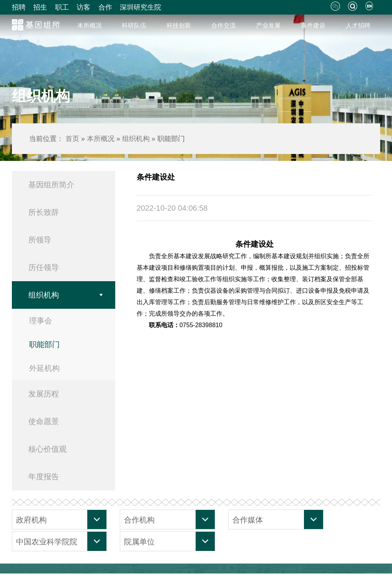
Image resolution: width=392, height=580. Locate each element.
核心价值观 (47, 449)
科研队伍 (134, 25)
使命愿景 (44, 421)
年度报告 (44, 477)
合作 (105, 7)
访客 (83, 7)
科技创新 (179, 25)
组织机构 (136, 139)
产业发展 (268, 25)
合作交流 (224, 25)
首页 (72, 139)
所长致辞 (44, 212)
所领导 (40, 240)
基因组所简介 (51, 185)
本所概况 (90, 25)
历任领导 (44, 267)
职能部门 (44, 344)
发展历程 (44, 394)
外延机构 (44, 368)
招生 (40, 7)
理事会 (41, 321)
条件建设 (313, 25)
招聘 (19, 7)
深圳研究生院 (140, 7)
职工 (62, 7)
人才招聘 (358, 25)
